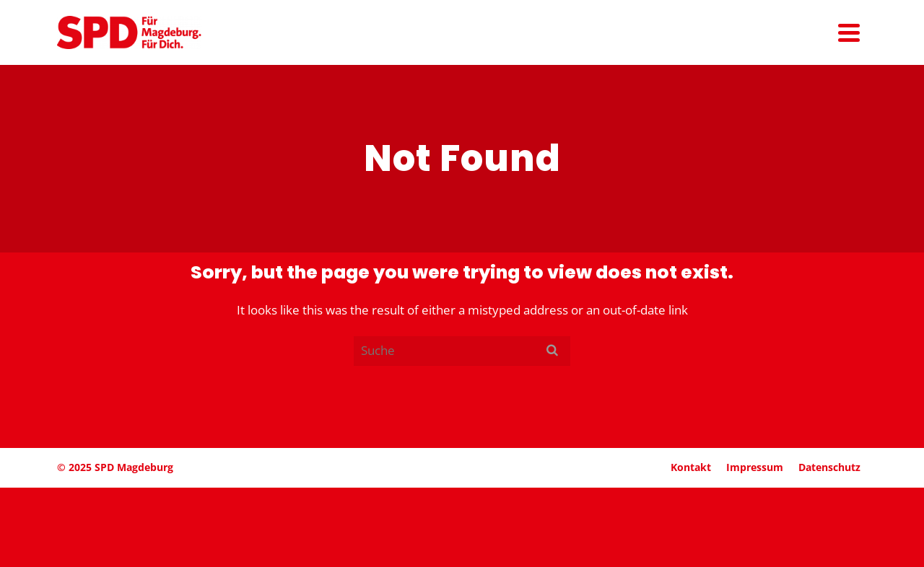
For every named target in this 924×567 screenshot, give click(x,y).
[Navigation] (849, 32)
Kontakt (691, 467)
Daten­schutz (829, 467)
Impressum (755, 467)
